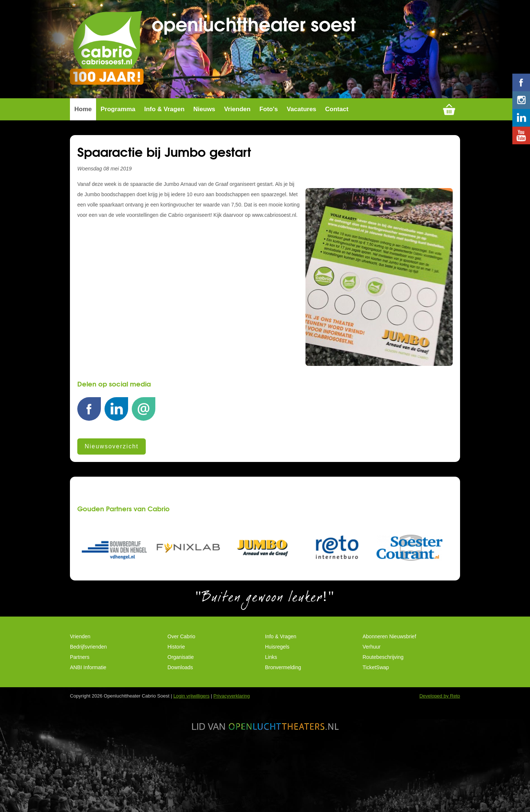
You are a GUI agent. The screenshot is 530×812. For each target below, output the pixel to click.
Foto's (269, 158)
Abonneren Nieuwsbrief (389, 686)
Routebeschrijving (383, 706)
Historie (176, 696)
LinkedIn (116, 462)
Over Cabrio (181, 686)
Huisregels (277, 696)
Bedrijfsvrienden (88, 696)
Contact (337, 158)
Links (271, 706)
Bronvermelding (283, 717)
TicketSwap (376, 717)
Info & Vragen (165, 158)
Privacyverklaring (232, 745)
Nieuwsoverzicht (112, 496)
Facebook (89, 462)
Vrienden (237, 158)
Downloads (180, 717)
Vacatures (301, 158)
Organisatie (181, 706)
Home (83, 158)
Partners (80, 706)
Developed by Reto (440, 745)
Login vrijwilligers (191, 745)
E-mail (144, 462)
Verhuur (372, 696)
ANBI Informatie (88, 717)
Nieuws (204, 158)
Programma (118, 158)
